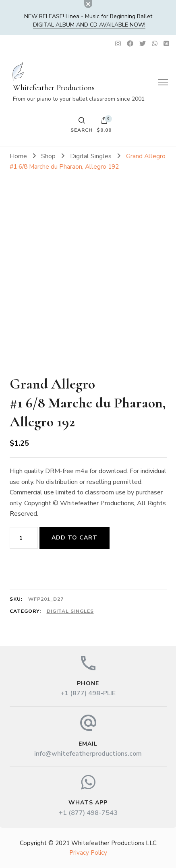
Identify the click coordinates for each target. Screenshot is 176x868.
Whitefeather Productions (54, 88)
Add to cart (75, 538)
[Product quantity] (24, 538)
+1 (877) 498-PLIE (88, 693)
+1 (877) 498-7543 (88, 813)
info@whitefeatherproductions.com (88, 754)
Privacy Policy (88, 853)
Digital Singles (70, 611)
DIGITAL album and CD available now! (89, 25)
